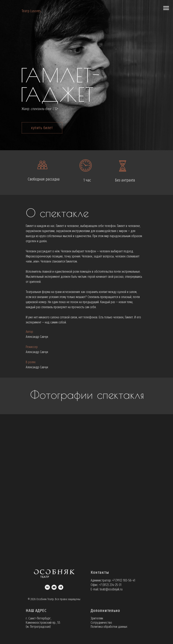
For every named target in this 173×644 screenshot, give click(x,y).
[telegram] (61, 587)
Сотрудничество (101, 623)
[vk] (47, 587)
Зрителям (97, 618)
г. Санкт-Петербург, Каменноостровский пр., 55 (43, 620)
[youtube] (54, 587)
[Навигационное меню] (166, 8)
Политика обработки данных (109, 627)
